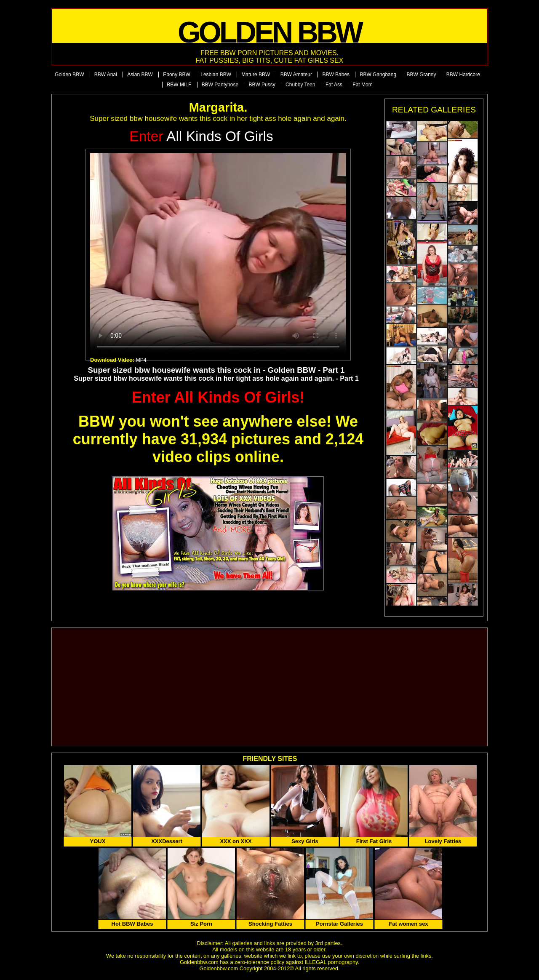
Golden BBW (69, 75)
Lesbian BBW (216, 75)
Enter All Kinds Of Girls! (218, 397)
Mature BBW (256, 75)
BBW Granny (421, 75)
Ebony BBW (177, 75)
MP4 (141, 360)
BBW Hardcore (463, 75)
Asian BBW (140, 75)
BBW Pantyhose (220, 85)
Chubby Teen (300, 85)
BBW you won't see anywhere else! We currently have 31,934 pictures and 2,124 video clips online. (218, 439)
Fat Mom (362, 85)
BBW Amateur (296, 75)
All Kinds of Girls (201, 136)
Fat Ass (334, 85)
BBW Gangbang (378, 75)
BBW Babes (336, 75)
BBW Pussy (262, 85)
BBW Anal (106, 75)
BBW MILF (179, 85)
